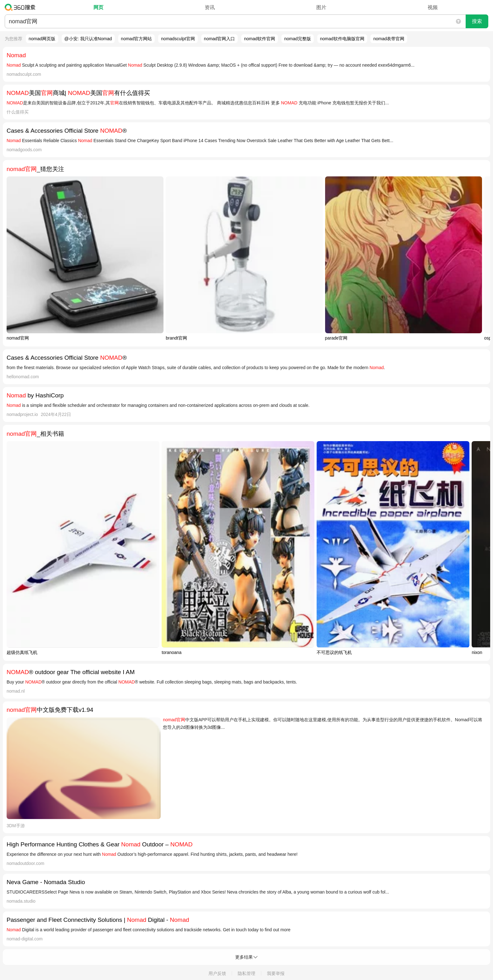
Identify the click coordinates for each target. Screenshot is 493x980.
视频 (433, 7)
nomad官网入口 (220, 39)
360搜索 (22, 7)
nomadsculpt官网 (178, 39)
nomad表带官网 (389, 39)
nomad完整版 (298, 39)
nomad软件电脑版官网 (342, 39)
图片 (321, 7)
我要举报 (276, 973)
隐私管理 (246, 973)
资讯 (210, 7)
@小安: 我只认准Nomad (88, 39)
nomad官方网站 (137, 39)
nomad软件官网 (260, 39)
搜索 (477, 21)
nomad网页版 (42, 39)
